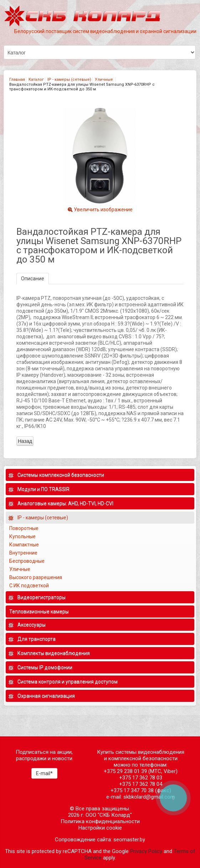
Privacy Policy (146, 851)
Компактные (24, 545)
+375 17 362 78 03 (141, 778)
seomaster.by (129, 840)
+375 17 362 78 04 (141, 784)
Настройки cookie (100, 828)
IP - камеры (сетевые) (69, 80)
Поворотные (24, 528)
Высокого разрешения (36, 577)
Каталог (36, 80)
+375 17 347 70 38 (132, 790)
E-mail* (44, 773)
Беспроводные (27, 561)
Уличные (104, 80)
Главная (17, 80)
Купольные (22, 536)
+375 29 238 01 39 (125, 771)
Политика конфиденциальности (100, 821)
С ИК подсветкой (30, 586)
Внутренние (23, 553)
